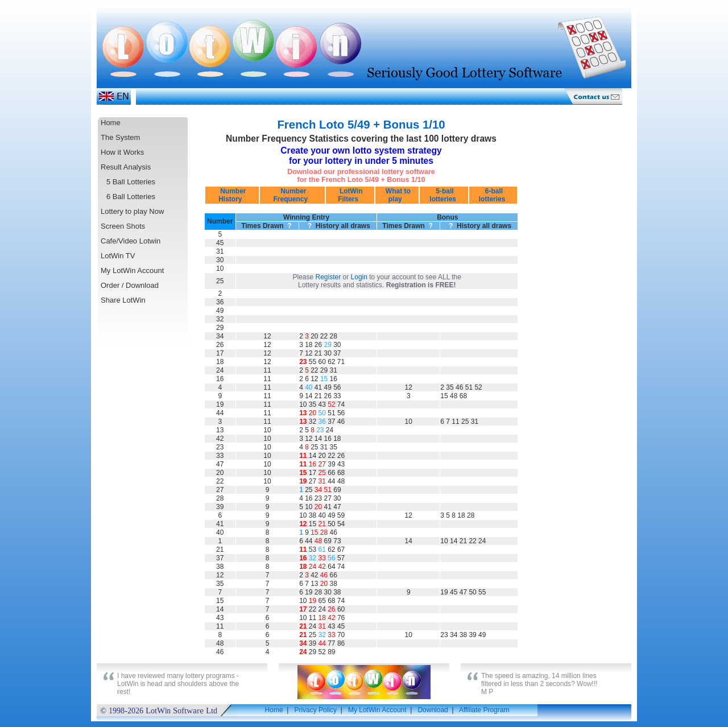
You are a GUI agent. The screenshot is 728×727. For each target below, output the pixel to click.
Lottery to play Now (132, 211)
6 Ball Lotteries (131, 197)
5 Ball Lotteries (131, 182)
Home (111, 123)
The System (120, 137)
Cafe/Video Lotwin (131, 241)
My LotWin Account (132, 270)
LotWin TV (118, 256)
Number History (232, 195)
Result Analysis (126, 167)
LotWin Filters (350, 195)
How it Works (122, 152)
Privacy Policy (315, 710)
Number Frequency (293, 195)
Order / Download (130, 285)
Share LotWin (123, 300)
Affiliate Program (484, 710)
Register (328, 277)
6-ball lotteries (493, 195)
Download (433, 710)
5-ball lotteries (444, 195)
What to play (397, 195)
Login (359, 277)
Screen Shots (123, 226)
